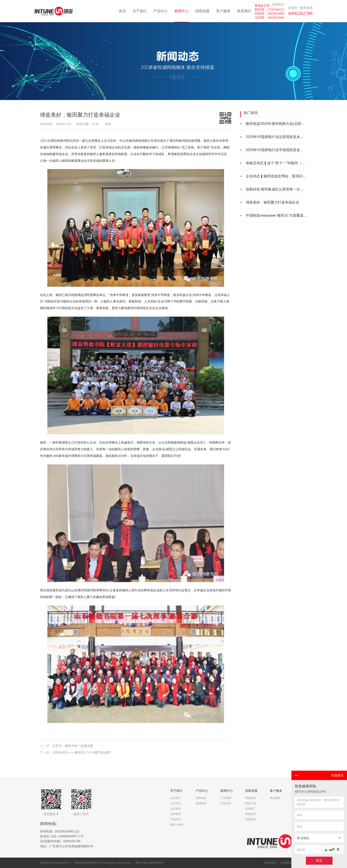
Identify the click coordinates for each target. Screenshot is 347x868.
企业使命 (176, 809)
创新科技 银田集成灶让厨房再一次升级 (276, 189)
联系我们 (244, 11)
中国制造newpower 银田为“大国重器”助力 (279, 215)
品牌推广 (250, 809)
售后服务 (275, 798)
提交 (319, 860)
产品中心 (161, 11)
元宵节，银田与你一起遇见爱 (73, 748)
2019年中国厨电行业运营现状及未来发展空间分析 (285, 137)
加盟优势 (250, 798)
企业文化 (176, 803)
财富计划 (250, 803)
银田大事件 (177, 825)
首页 (122, 11)
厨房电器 (201, 798)
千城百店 (176, 819)
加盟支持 (250, 814)
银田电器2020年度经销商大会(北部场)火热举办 (283, 124)
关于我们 (140, 11)
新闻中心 (182, 11)
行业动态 (226, 803)
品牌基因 (176, 814)
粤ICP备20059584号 (149, 863)
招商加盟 (202, 11)
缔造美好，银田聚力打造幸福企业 (272, 202)
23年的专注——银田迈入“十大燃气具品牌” (82, 754)
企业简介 (176, 798)
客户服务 (223, 11)
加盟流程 (250, 819)
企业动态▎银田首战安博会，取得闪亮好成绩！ (283, 176)
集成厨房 (201, 803)
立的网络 (286, 863)
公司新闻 (226, 798)
